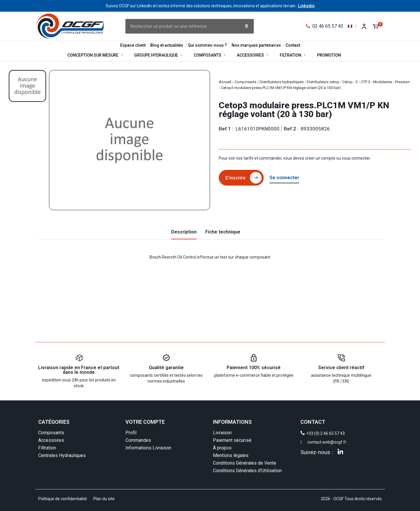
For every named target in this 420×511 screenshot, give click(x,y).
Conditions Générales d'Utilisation (247, 471)
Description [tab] (184, 232)
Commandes (138, 440)
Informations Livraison (148, 448)
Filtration (293, 55)
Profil (131, 433)
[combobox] (179, 26)
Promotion (329, 55)
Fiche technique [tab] (223, 232)
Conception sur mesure (95, 55)
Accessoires (252, 55)
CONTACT (313, 422)
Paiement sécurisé (232, 440)
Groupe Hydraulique (158, 55)
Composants (210, 55)
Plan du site (104, 499)
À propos (222, 448)
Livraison (222, 433)
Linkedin (306, 6)
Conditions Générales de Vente (245, 463)
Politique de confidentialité (63, 499)
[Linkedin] (340, 451)
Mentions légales (231, 455)
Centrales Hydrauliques (62, 455)
